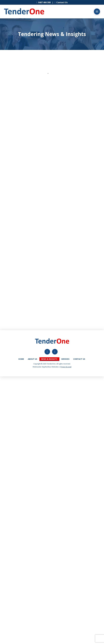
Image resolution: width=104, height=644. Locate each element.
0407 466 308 (43, 2)
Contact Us (62, 2)
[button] (97, 12)
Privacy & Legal (66, 367)
